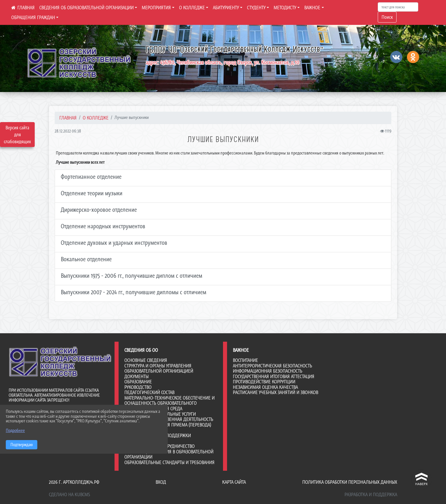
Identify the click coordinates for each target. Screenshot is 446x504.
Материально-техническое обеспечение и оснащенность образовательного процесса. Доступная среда (169, 403)
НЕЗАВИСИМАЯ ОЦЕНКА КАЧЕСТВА (265, 387)
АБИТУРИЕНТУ (226, 8)
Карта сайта (234, 482)
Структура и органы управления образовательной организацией (159, 368)
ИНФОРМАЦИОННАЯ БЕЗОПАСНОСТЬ (268, 371)
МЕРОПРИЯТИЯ (156, 8)
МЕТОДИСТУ (285, 8)
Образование (138, 382)
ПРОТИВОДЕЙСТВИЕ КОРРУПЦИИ (264, 382)
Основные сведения (146, 360)
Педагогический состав (149, 392)
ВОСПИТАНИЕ (245, 360)
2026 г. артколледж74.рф (74, 482)
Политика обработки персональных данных (350, 482)
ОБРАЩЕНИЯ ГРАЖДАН (33, 17)
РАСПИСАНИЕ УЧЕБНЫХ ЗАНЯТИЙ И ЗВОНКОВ (275, 392)
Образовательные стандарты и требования (169, 462)
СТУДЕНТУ (256, 8)
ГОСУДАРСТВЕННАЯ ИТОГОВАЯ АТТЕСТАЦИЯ (274, 376)
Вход (161, 482)
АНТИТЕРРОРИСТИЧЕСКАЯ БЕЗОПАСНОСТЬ (272, 366)
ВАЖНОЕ (312, 8)
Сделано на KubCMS (69, 494)
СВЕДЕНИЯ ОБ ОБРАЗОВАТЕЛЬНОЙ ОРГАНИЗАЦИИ (86, 8)
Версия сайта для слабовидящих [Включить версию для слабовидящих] (17, 135)
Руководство (138, 387)
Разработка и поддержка (371, 494)
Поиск (387, 17)
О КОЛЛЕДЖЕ (192, 8)
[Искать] (398, 7)
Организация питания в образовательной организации (169, 454)
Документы (137, 376)
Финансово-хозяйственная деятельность (169, 419)
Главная (68, 118)
